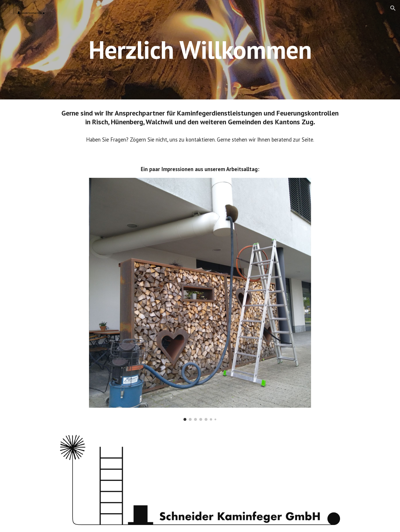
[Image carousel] (200, 299)
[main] (200, 50)
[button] (393, 8)
